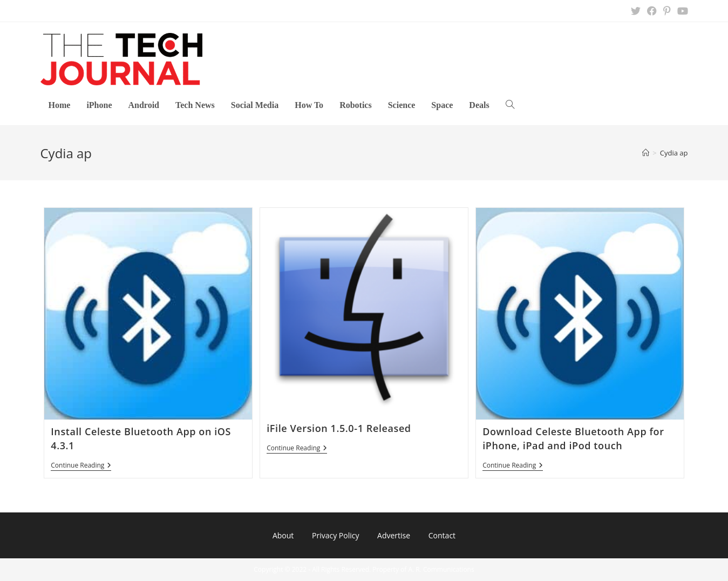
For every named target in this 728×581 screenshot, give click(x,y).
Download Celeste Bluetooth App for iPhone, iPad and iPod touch (573, 438)
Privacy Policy (335, 535)
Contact (442, 535)
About (283, 535)
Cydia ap (674, 153)
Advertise (394, 535)
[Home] (646, 153)
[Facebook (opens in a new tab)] (652, 11)
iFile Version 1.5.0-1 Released (339, 428)
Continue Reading (81, 466)
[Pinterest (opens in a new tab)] (667, 11)
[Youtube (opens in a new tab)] (681, 11)
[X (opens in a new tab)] (636, 11)
